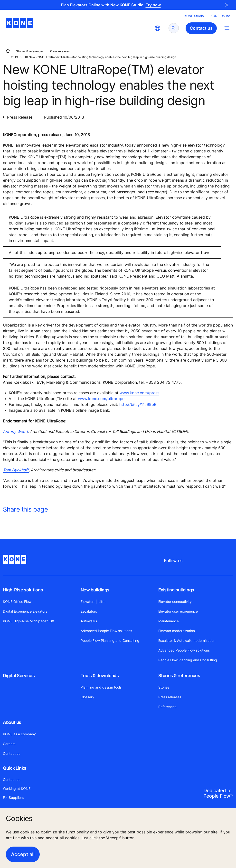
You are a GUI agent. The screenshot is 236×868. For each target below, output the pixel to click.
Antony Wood (15, 431)
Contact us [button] (201, 28)
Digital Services (19, 676)
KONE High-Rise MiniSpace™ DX (28, 621)
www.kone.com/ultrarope (101, 399)
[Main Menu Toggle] (227, 28)
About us (12, 722)
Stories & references (30, 51)
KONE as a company (19, 734)
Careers (9, 744)
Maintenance (169, 621)
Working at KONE (17, 789)
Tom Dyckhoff (16, 470)
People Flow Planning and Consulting (110, 640)
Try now (153, 5)
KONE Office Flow (17, 602)
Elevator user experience (178, 611)
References (167, 707)
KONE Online (220, 16)
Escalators (89, 611)
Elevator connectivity (175, 602)
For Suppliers (13, 798)
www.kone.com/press (139, 393)
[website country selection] (157, 28)
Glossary (87, 697)
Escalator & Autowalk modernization (187, 640)
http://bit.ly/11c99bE (138, 404)
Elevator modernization (177, 631)
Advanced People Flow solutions (106, 631)
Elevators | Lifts (93, 602)
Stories (164, 687)
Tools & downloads (100, 676)
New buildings (95, 590)
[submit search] (174, 28)
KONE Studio (194, 16)
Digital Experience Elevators (25, 611)
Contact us (12, 753)
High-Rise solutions (23, 590)
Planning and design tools (101, 687)
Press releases (60, 51)
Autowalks (89, 621)
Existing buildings (176, 590)
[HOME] (8, 51)
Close (227, 5)
